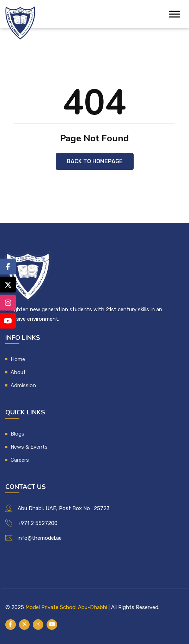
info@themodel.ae (40, 538)
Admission (23, 385)
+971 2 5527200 (38, 523)
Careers (20, 460)
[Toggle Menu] (175, 14)
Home (18, 359)
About (18, 372)
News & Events (29, 447)
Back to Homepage (95, 161)
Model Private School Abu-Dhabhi (66, 607)
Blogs (17, 434)
